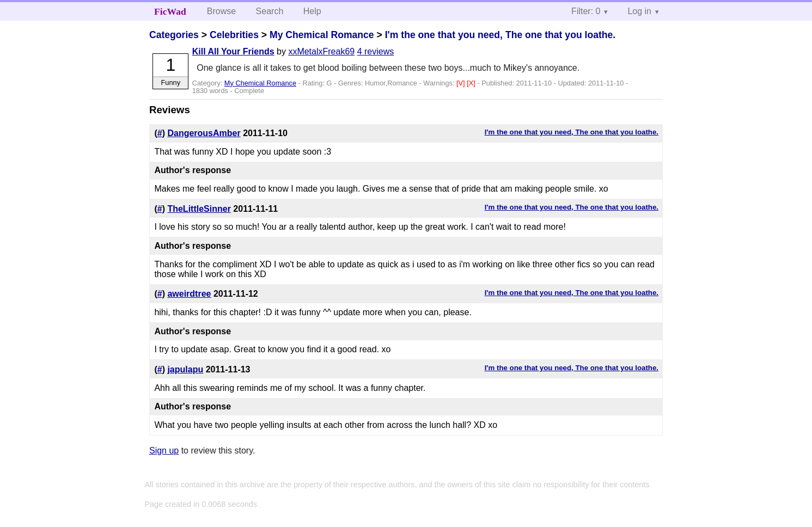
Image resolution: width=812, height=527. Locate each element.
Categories (174, 35)
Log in (639, 11)
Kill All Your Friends (233, 51)
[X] (472, 83)
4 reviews (376, 51)
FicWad (170, 11)
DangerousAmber (204, 133)
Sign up (164, 451)
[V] (462, 83)
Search (270, 11)
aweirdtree (189, 294)
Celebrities (234, 35)
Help (312, 11)
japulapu (185, 369)
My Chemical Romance (322, 35)
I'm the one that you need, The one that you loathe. (500, 35)
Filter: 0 (586, 11)
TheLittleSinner (199, 209)
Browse (221, 11)
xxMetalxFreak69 (321, 51)
